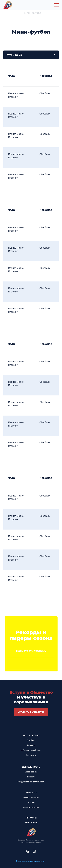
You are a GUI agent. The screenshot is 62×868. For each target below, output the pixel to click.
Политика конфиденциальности (30, 861)
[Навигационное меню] (56, 5)
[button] (31, 712)
